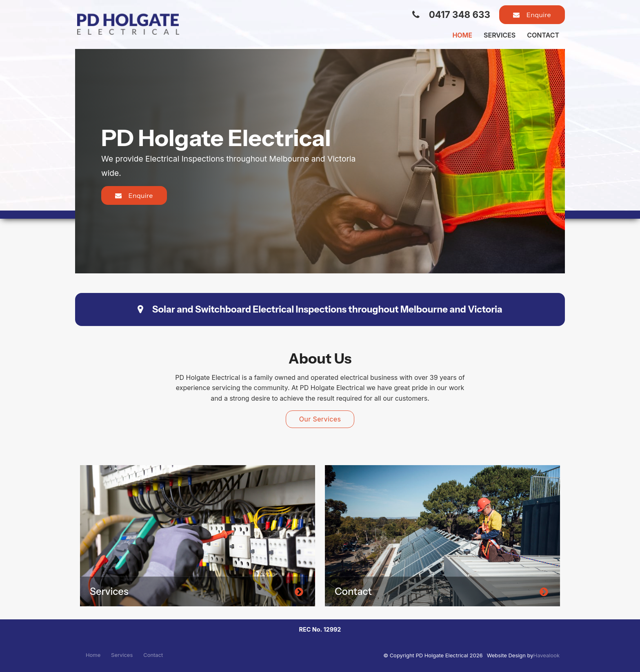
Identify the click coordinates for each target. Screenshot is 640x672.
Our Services (320, 419)
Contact (543, 35)
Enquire (539, 15)
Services (500, 35)
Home (462, 35)
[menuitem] (93, 655)
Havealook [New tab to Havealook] (547, 655)
